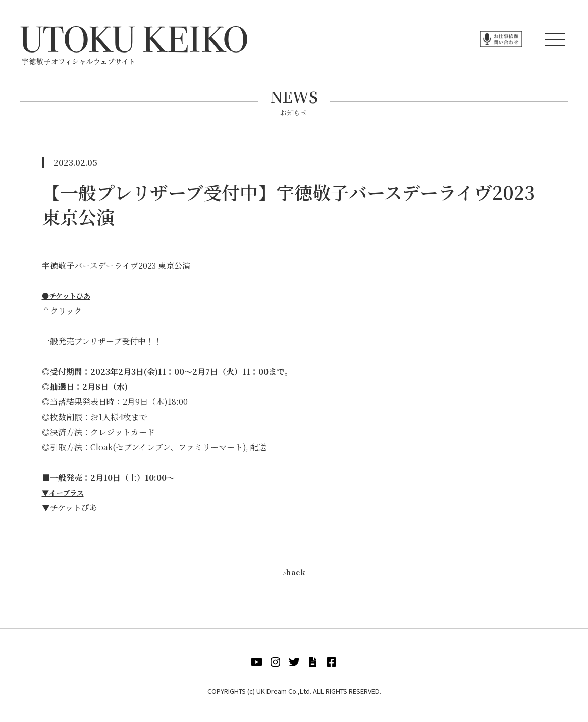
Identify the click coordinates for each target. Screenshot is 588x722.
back (294, 572)
